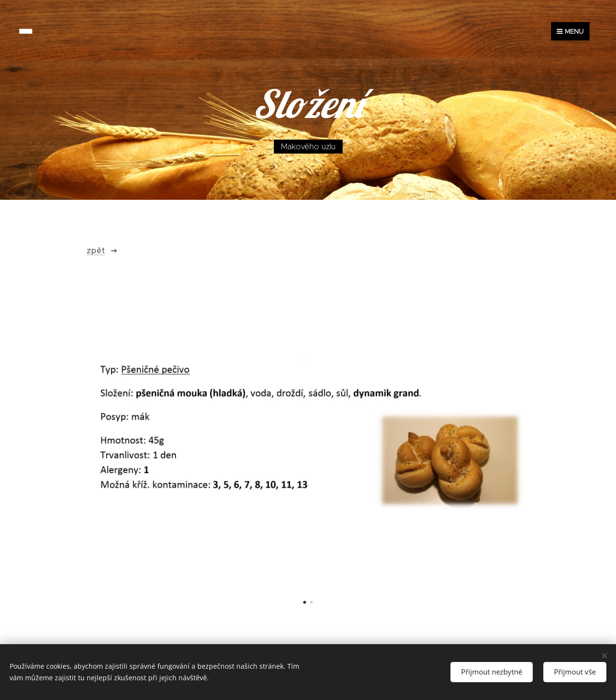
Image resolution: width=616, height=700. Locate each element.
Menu (570, 31)
